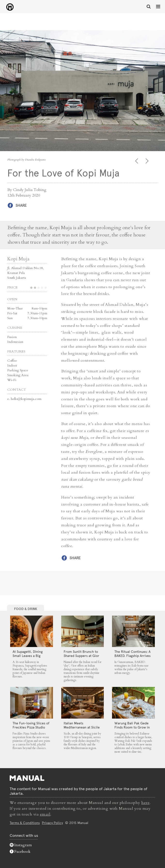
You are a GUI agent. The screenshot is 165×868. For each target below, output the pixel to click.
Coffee (12, 361)
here (145, 803)
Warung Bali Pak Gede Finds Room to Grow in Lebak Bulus (132, 727)
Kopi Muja (18, 259)
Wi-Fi (12, 380)
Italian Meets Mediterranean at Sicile (82, 725)
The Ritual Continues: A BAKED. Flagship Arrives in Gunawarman (132, 656)
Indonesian (15, 342)
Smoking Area (18, 375)
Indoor (12, 365)
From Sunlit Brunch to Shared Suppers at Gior (81, 654)
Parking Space (18, 370)
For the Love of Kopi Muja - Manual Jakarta (10, 7)
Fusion (12, 337)
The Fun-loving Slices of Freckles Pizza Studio (31, 725)
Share (21, 205)
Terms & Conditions (25, 823)
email (45, 814)
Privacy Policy (52, 823)
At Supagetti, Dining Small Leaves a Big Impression (28, 656)
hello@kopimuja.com (26, 399)
